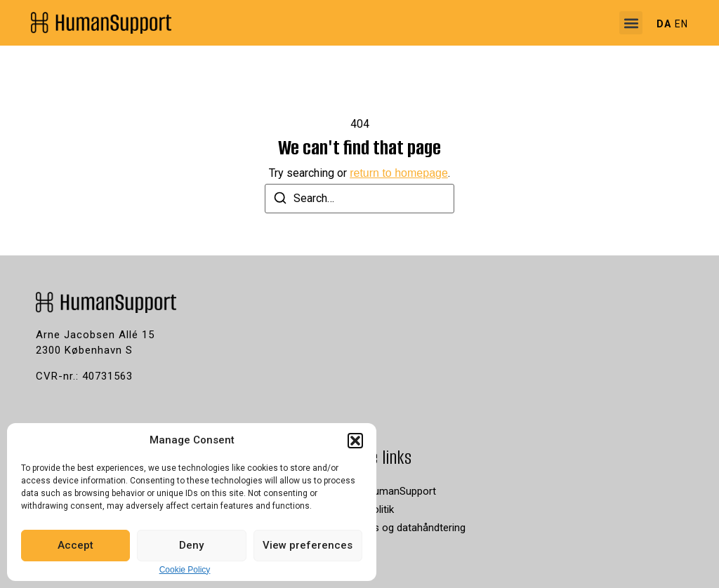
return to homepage (399, 173)
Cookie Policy (185, 570)
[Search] (280, 200)
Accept (75, 545)
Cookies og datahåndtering (403, 528)
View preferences (308, 545)
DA (664, 24)
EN (681, 24)
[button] (355, 441)
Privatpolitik (368, 509)
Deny (191, 545)
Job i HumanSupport (389, 491)
